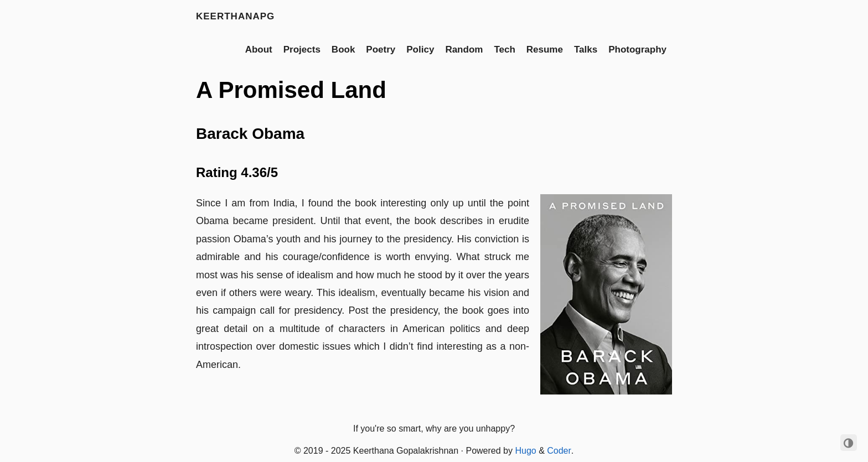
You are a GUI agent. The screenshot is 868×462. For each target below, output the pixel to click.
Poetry (381, 50)
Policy (420, 50)
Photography (637, 50)
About (259, 50)
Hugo (525, 451)
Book (343, 50)
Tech (504, 50)
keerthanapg (235, 16)
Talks (586, 50)
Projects (302, 50)
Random (464, 50)
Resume (545, 50)
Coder (559, 451)
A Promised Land (291, 90)
